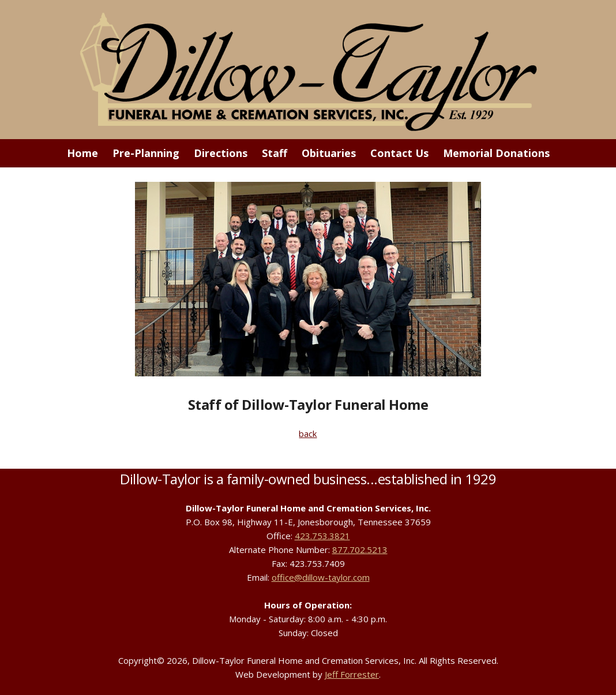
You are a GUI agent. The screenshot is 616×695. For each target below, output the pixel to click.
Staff (275, 153)
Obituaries (329, 153)
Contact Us (399, 153)
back (308, 434)
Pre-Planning (146, 153)
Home (82, 153)
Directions (221, 153)
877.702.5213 (360, 550)
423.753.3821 (322, 536)
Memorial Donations (496, 153)
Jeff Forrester (352, 674)
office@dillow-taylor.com (321, 577)
